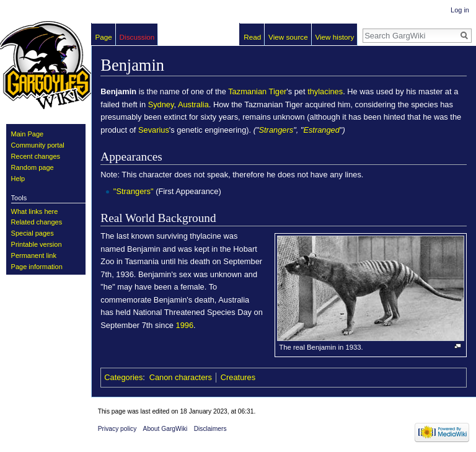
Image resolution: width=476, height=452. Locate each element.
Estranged (321, 130)
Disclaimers (210, 429)
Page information (37, 267)
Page (104, 37)
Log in (460, 10)
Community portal (38, 145)
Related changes (37, 222)
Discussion (137, 37)
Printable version (37, 244)
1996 (185, 325)
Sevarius (154, 130)
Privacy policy (117, 429)
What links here (35, 211)
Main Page (28, 134)
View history (334, 37)
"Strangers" (134, 191)
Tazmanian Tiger (257, 91)
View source (288, 37)
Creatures (238, 377)
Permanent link (34, 255)
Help (18, 179)
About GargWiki (165, 429)
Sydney (161, 104)
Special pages (33, 233)
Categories (123, 377)
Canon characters (181, 377)
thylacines (325, 91)
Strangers (276, 130)
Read (252, 37)
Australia (193, 104)
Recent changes (36, 156)
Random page (33, 167)
